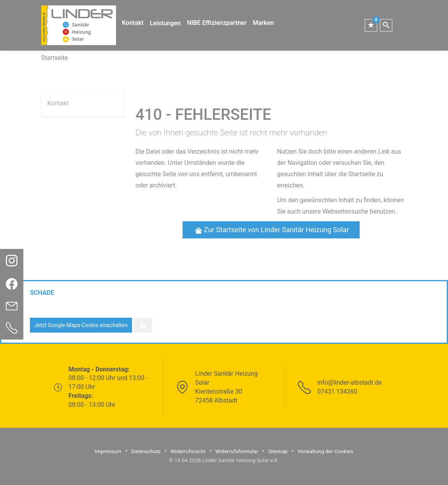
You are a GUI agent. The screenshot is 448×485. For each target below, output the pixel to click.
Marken (263, 23)
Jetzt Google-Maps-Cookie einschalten (81, 325)
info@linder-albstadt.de (350, 383)
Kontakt (133, 23)
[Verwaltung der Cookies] (143, 325)
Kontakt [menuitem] (58, 103)
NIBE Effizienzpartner (217, 23)
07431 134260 (337, 391)
